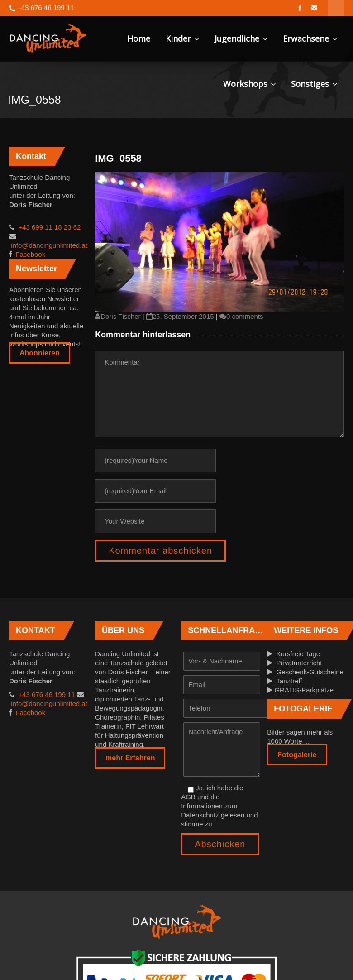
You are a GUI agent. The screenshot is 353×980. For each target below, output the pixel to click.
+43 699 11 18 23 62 (48, 227)
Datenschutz (200, 815)
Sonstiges (314, 84)
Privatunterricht (298, 663)
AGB (188, 797)
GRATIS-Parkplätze (304, 690)
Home (139, 38)
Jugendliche (241, 38)
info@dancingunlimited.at (48, 245)
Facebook (29, 254)
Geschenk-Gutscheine (309, 672)
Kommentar (219, 394)
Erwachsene (310, 38)
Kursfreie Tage (297, 654)
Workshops (250, 84)
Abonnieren (40, 353)
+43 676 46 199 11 (46, 694)
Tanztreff (288, 681)
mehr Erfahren (130, 758)
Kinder (183, 38)
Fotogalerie (297, 755)
